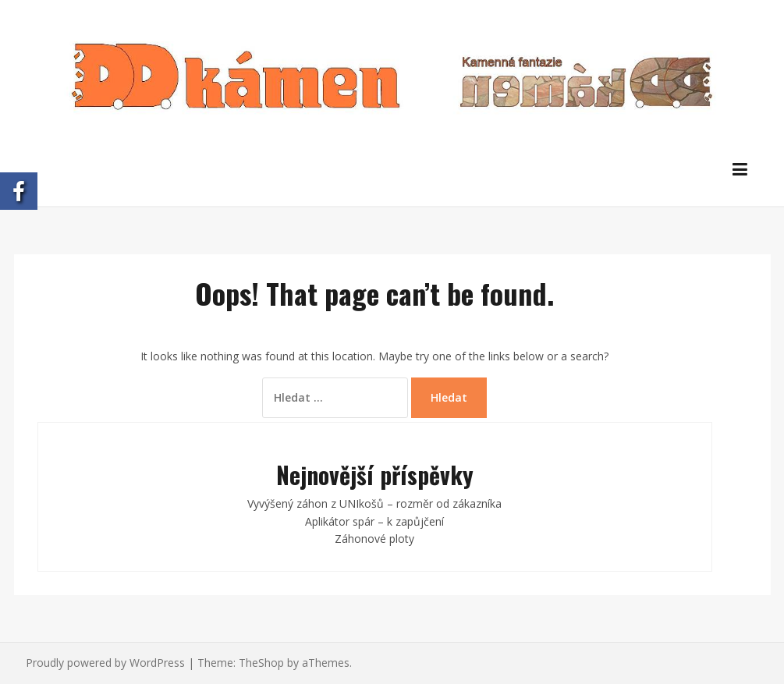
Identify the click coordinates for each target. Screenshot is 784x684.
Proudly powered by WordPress (105, 663)
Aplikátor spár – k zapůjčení (374, 521)
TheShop (261, 663)
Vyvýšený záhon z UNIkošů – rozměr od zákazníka (374, 503)
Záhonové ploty (374, 539)
